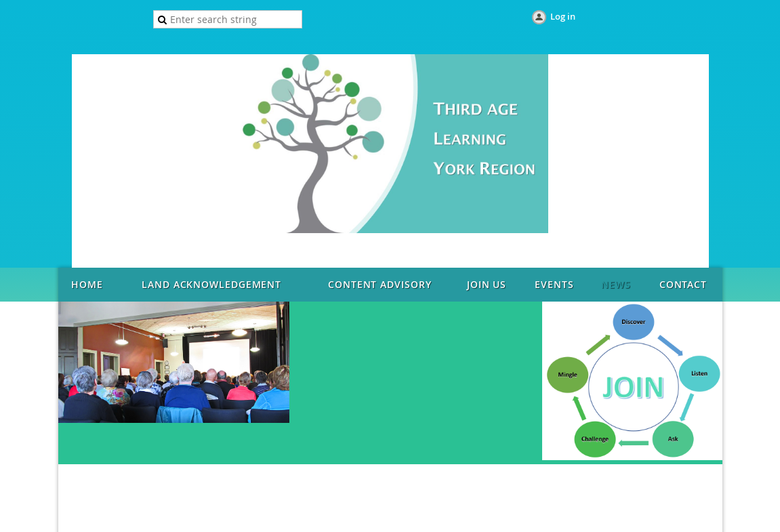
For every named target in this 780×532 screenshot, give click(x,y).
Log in (563, 16)
